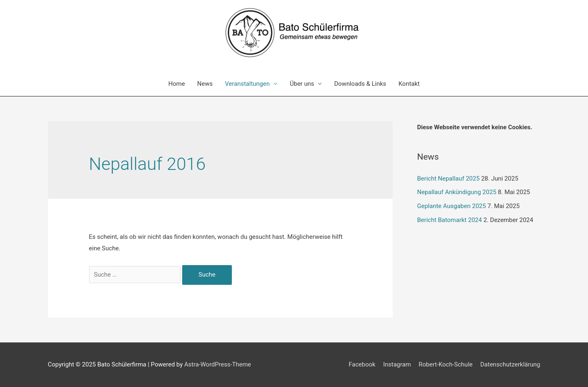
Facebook (362, 364)
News (205, 84)
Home (176, 84)
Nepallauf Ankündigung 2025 (457, 192)
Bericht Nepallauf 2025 (448, 179)
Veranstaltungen (247, 84)
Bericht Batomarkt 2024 (450, 220)
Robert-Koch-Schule (446, 364)
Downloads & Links (360, 84)
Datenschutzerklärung (510, 364)
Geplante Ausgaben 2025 (452, 206)
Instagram (397, 364)
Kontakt (409, 84)
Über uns (302, 84)
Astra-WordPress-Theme (218, 364)
